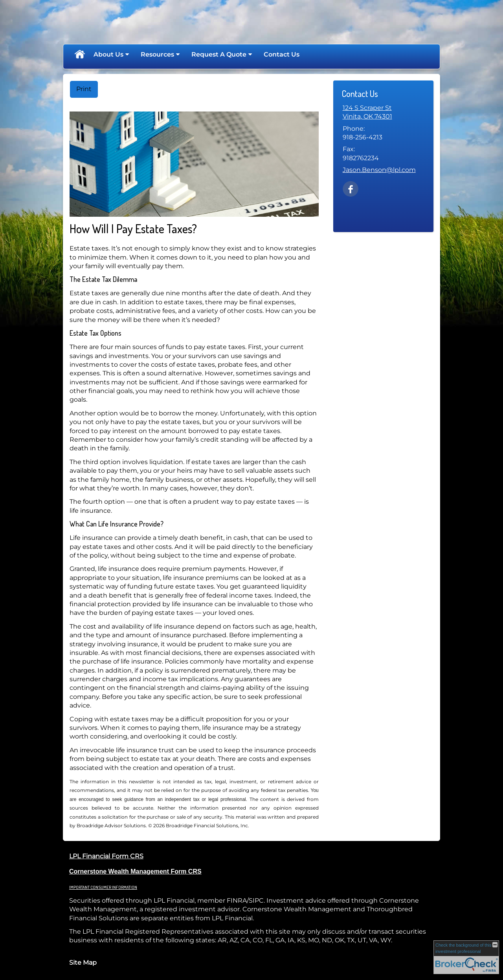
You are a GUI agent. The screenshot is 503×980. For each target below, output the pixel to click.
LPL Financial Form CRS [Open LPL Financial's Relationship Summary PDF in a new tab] (106, 856)
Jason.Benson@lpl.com (379, 170)
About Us (108, 54)
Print (84, 89)
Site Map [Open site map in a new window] (83, 963)
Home (79, 55)
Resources (157, 54)
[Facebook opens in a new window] (351, 188)
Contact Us (282, 54)
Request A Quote (219, 54)
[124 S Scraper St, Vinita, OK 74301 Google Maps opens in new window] (367, 112)
